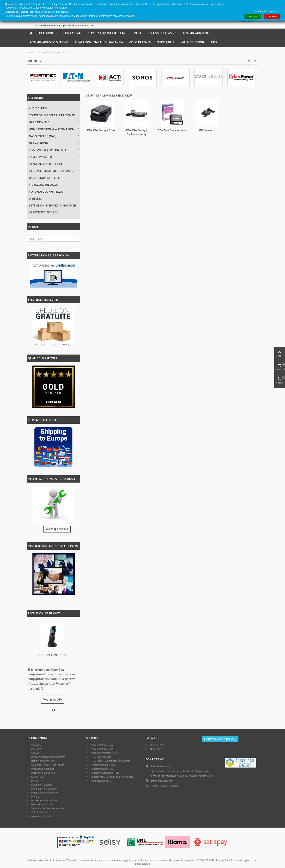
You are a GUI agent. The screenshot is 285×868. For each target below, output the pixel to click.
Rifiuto (272, 17)
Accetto (253, 17)
